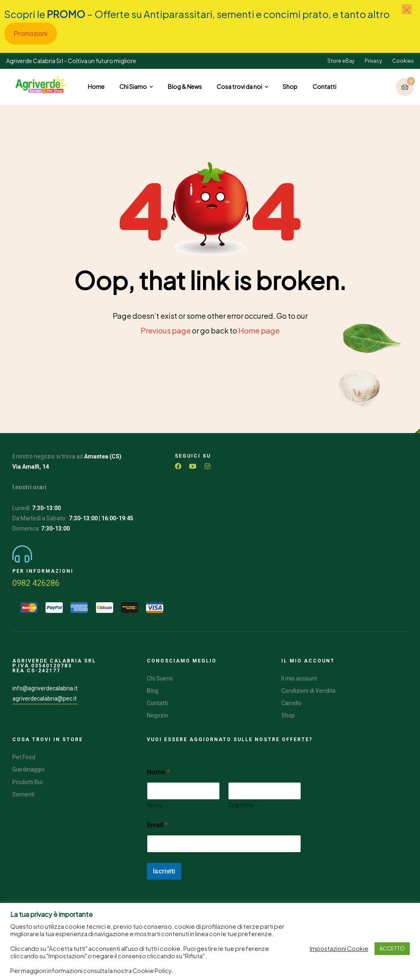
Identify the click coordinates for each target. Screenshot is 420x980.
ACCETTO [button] (392, 948)
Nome (155, 805)
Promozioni (30, 33)
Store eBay (341, 61)
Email (157, 825)
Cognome (241, 805)
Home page (259, 330)
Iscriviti (164, 871)
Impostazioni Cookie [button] (339, 948)
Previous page (166, 330)
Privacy (373, 61)
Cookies (403, 61)
